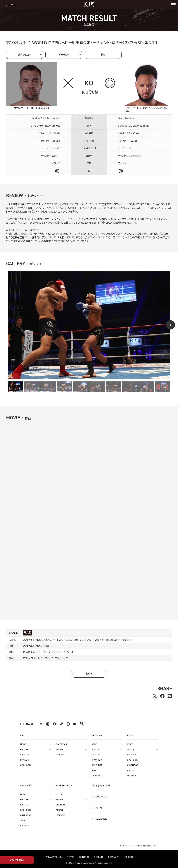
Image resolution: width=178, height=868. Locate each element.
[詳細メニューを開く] (173, 5)
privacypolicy (54, 857)
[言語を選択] (10, 5)
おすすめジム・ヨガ (127, 846)
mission (128, 857)
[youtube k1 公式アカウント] (75, 724)
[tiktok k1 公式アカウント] (61, 724)
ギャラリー (64, 55)
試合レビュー (25, 55)
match (24, 749)
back (89, 674)
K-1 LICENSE (99, 819)
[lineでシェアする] (170, 696)
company (113, 857)
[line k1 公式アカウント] (68, 724)
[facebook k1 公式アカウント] (55, 724)
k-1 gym (97, 808)
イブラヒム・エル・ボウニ (55, 658)
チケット (17, 860)
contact (84, 857)
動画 (103, 55)
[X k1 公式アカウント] (41, 724)
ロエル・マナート (31, 658)
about (59, 749)
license (60, 755)
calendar (61, 744)
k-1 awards (99, 797)
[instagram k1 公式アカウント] (48, 724)
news (23, 744)
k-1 (101, 786)
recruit (99, 857)
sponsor (25, 765)
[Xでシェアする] (155, 696)
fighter (25, 755)
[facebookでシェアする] (162, 696)
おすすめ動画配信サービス (147, 846)
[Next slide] (170, 325)
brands (25, 760)
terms (71, 857)
